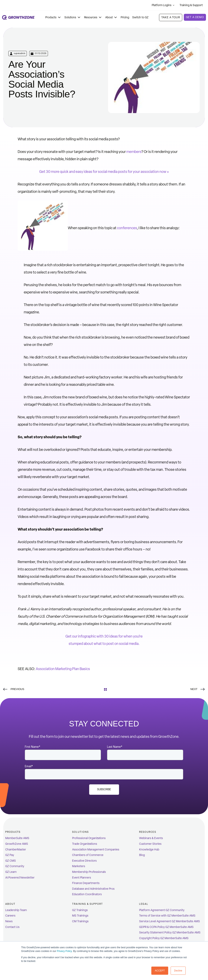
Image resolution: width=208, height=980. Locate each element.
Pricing (125, 17)
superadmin (20, 53)
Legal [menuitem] (144, 904)
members (134, 152)
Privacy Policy (64, 951)
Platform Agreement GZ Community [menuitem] (162, 910)
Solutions (73, 17)
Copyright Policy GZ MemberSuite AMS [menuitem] (164, 938)
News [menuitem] (9, 921)
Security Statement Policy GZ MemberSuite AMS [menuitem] (170, 933)
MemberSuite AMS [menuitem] (17, 838)
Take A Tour (171, 17)
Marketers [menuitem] (79, 866)
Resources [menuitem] (148, 832)
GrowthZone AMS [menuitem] (17, 844)
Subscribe (104, 789)
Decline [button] (178, 971)
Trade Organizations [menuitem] (85, 844)
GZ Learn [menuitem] (11, 872)
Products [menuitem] (13, 832)
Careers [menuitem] (10, 916)
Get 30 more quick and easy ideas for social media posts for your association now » (104, 172)
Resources (93, 17)
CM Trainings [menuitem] (80, 921)
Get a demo (195, 17)
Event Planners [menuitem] (82, 878)
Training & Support (193, 5)
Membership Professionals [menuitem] (89, 872)
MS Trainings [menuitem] (80, 916)
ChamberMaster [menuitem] (16, 850)
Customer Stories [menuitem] (150, 844)
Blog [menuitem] (142, 855)
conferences (127, 228)
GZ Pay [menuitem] (10, 855)
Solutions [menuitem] (80, 832)
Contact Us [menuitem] (12, 927)
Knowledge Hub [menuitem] (149, 850)
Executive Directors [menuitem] (84, 861)
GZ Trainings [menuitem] (80, 910)
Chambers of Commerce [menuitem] (88, 855)
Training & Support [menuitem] (88, 904)
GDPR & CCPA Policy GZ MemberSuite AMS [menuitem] (166, 927)
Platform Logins (163, 5)
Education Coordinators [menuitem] (87, 894)
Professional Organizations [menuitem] (89, 838)
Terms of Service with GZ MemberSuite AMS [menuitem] (167, 916)
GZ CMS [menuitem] (11, 861)
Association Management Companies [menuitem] (96, 850)
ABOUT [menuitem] (10, 904)
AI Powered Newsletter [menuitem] (20, 878)
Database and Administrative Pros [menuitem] (93, 889)
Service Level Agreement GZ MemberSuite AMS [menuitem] (170, 921)
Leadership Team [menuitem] (16, 910)
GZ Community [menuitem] (15, 866)
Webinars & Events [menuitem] (151, 838)
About (111, 17)
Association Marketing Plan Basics (63, 669)
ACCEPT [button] (160, 971)
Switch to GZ (140, 17)
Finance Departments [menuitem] (86, 883)
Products (53, 17)
